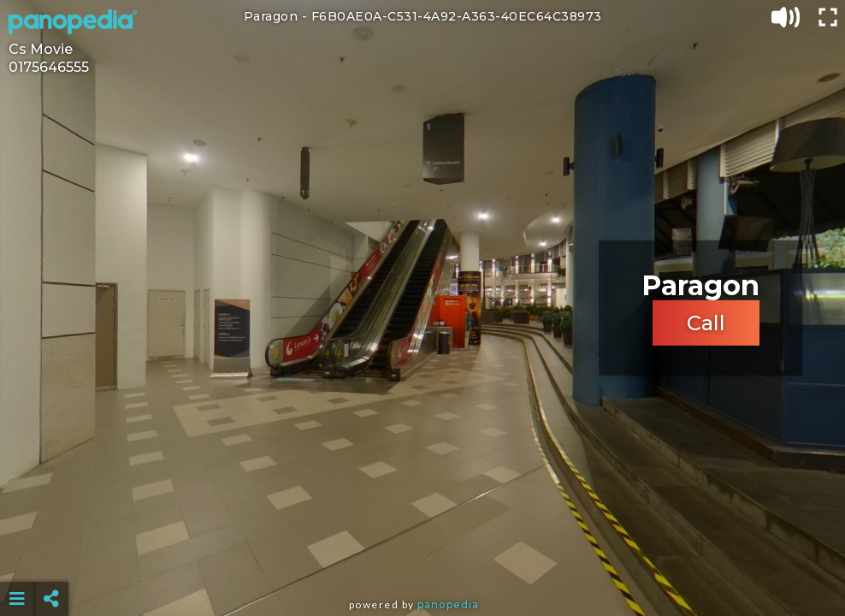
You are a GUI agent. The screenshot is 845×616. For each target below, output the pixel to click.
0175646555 (49, 67)
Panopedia (448, 604)
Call (706, 323)
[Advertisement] (422, 556)
